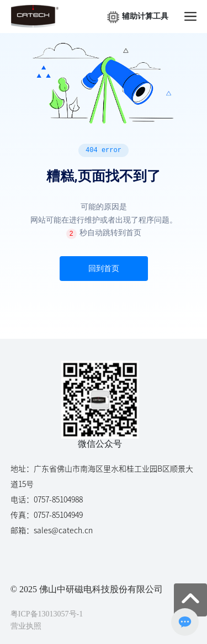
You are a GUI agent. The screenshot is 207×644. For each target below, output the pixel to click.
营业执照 (26, 626)
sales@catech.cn (63, 531)
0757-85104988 (58, 500)
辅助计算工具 (145, 16)
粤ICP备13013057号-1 (47, 614)
